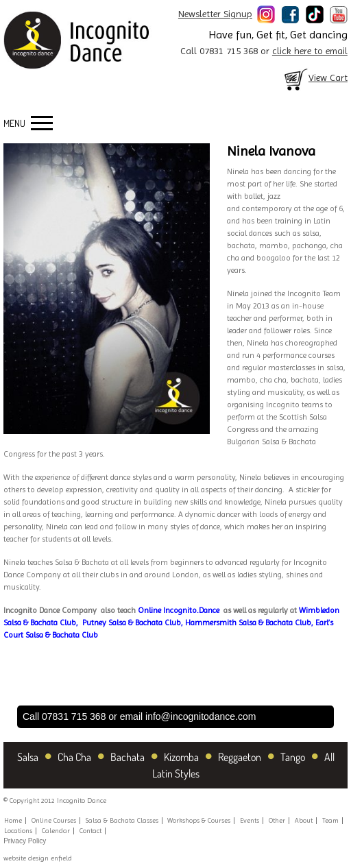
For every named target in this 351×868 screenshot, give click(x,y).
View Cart (315, 77)
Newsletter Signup (215, 14)
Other (277, 820)
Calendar (56, 831)
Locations (18, 831)
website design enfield (38, 858)
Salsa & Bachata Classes (122, 820)
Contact (90, 831)
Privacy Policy (25, 841)
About (304, 820)
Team (330, 820)
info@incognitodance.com (201, 716)
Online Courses (54, 820)
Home (13, 820)
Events (250, 820)
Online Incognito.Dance (179, 610)
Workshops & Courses (199, 820)
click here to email (310, 51)
